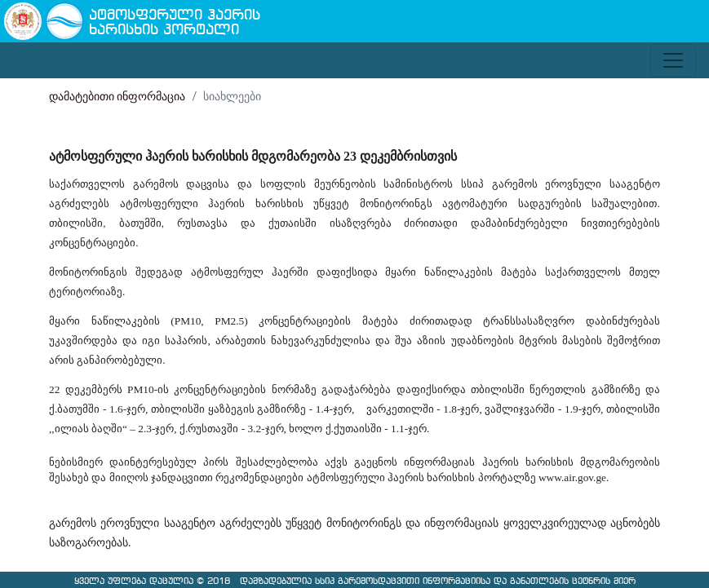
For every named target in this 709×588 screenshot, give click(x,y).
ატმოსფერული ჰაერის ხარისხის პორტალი (175, 23)
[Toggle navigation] (673, 60)
